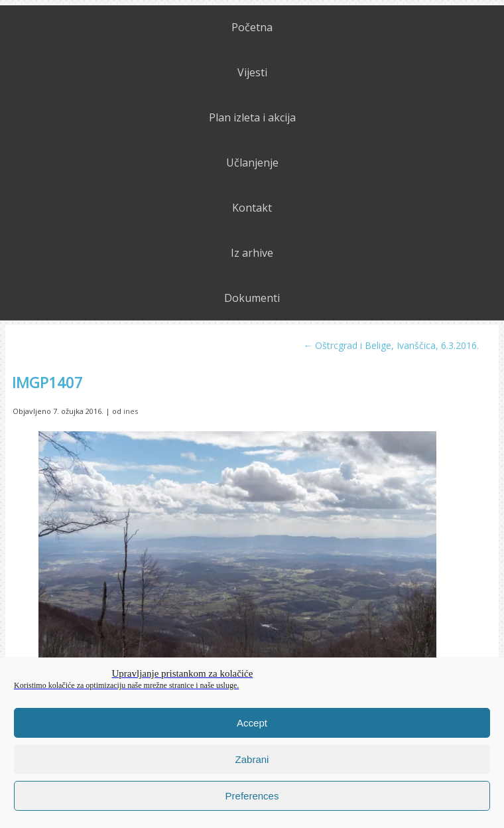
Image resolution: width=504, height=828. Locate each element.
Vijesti (252, 72)
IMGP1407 (47, 382)
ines (131, 411)
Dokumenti (252, 298)
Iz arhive (252, 253)
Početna (252, 27)
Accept (252, 723)
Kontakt (252, 208)
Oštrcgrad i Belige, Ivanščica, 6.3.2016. (391, 345)
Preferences (252, 796)
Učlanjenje (252, 163)
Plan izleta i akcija (252, 117)
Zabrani (252, 759)
